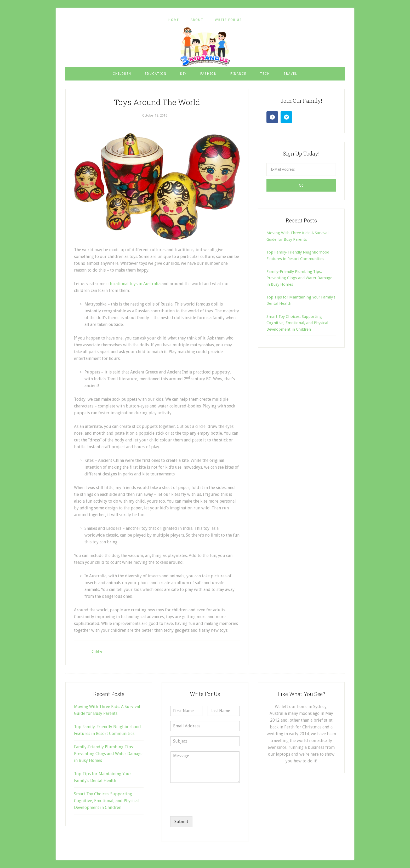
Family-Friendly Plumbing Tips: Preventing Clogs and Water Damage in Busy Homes (299, 278)
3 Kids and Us (205, 47)
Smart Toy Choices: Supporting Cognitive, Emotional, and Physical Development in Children (297, 323)
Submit (181, 822)
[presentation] (210, 808)
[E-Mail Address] (301, 169)
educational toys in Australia (133, 284)
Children (98, 652)
